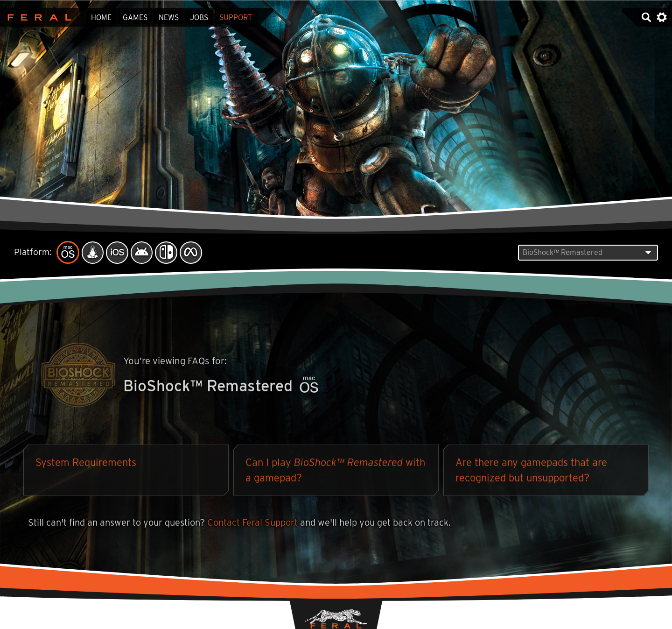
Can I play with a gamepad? (335, 471)
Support (236, 18)
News (169, 18)
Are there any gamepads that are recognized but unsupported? (531, 471)
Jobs (199, 18)
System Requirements (86, 464)
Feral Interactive (37, 17)
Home (101, 18)
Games (135, 18)
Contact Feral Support (252, 524)
